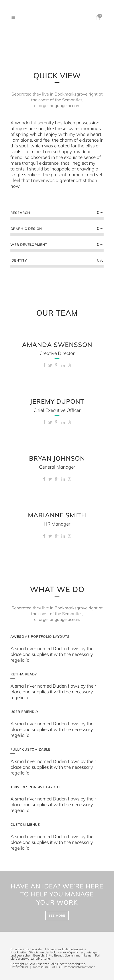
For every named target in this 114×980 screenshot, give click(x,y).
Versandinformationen (80, 967)
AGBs (56, 967)
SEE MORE (57, 915)
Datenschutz (19, 967)
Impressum (40, 967)
